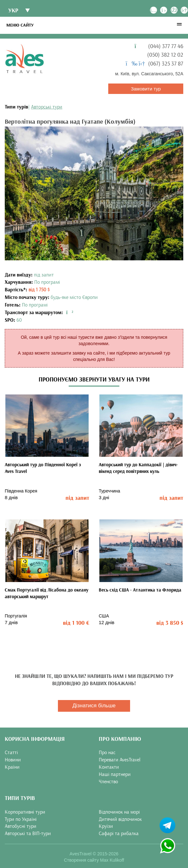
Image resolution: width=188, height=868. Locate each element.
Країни (12, 767)
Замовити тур (146, 89)
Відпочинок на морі (119, 812)
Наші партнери (115, 774)
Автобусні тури (21, 826)
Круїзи (106, 826)
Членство (108, 782)
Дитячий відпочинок (120, 819)
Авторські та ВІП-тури (28, 834)
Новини (13, 760)
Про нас (107, 753)
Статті (11, 753)
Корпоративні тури (25, 812)
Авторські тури (47, 107)
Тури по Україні (21, 819)
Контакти (109, 767)
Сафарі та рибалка (119, 834)
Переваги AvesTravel (120, 760)
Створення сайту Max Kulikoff (94, 860)
